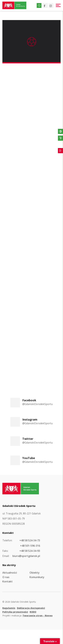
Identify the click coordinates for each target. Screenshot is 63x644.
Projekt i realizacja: (27, 616)
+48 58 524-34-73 (30, 540)
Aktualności (10, 573)
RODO (33, 612)
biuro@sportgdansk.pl (26, 556)
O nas (6, 577)
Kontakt (7, 581)
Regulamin (9, 608)
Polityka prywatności (15, 612)
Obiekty (35, 573)
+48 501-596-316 (30, 546)
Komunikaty (37, 577)
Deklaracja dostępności (31, 608)
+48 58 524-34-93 (30, 551)
